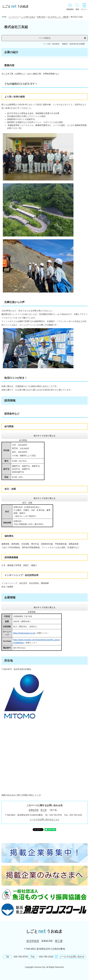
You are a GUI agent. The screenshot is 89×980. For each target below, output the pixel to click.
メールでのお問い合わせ (72, 957)
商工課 (44, 810)
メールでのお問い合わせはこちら (44, 819)
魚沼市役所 (33, 941)
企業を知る (41, 17)
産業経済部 (34, 810)
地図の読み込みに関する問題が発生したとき (21, 795)
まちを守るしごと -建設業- (58, 17)
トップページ (14, 17)
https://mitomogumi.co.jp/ (24, 633)
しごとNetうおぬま (28, 17)
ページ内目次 (44, 38)
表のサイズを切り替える (44, 436)
